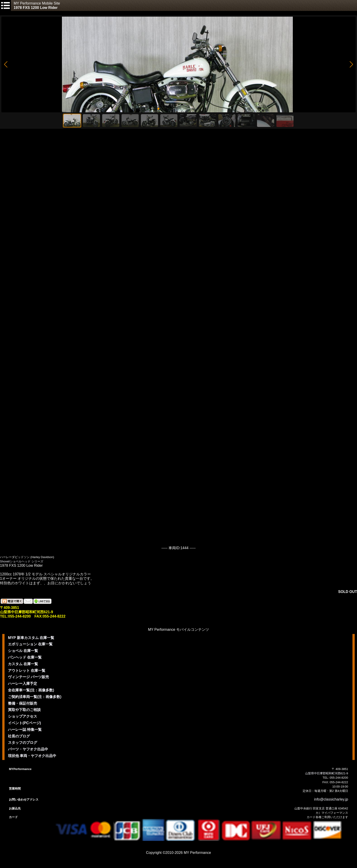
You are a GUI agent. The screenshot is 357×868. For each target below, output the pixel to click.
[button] (6, 64)
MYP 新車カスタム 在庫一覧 (31, 638)
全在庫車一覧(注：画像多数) (31, 690)
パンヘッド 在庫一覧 (25, 657)
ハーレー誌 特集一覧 (25, 730)
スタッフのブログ (23, 743)
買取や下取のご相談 (24, 710)
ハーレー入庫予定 (23, 684)
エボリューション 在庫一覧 (30, 644)
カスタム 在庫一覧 (23, 664)
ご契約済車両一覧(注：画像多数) (35, 697)
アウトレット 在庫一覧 (27, 671)
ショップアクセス (23, 716)
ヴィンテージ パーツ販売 (28, 677)
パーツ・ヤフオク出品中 (28, 749)
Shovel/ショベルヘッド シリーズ (22, 561)
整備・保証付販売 (23, 703)
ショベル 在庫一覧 (23, 651)
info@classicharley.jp (331, 799)
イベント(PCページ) (24, 723)
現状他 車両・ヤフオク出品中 (32, 756)
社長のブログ (19, 736)
